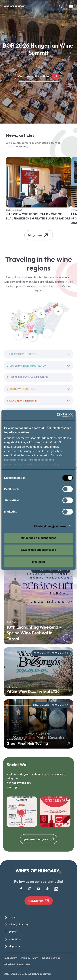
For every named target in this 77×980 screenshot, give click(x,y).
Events (13, 932)
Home (12, 917)
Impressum (10, 958)
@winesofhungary (39, 839)
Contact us (39, 901)
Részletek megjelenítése (50, 526)
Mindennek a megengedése (38, 538)
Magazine (39, 235)
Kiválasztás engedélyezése (38, 550)
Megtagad (38, 562)
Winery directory (19, 924)
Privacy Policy (29, 958)
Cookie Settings (51, 958)
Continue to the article (39, 76)
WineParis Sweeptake (17, 964)
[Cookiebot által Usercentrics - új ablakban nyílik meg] (57, 415)
